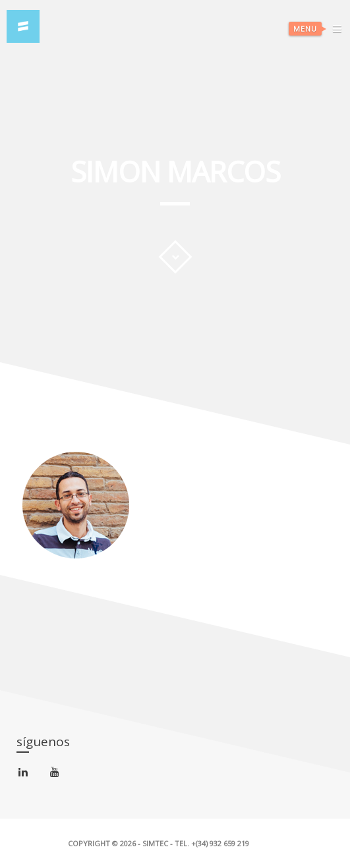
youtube (57, 775)
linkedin (25, 775)
